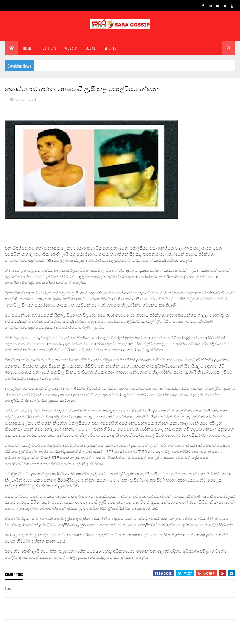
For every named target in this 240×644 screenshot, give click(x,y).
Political (48, 48)
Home (27, 48)
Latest (20, 99)
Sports (111, 48)
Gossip (71, 48)
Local (90, 48)
